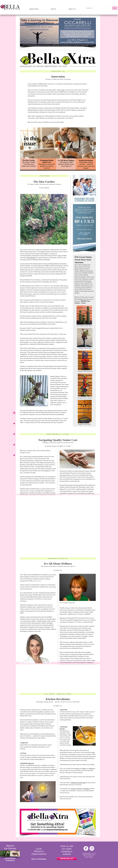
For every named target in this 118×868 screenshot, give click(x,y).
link (93, 752)
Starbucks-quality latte (78, 783)
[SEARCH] (97, 8)
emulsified (86, 789)
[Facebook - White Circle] (86, 848)
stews (84, 768)
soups (77, 768)
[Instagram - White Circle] (92, 848)
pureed (73, 789)
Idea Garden (31, 258)
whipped (79, 789)
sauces (92, 768)
